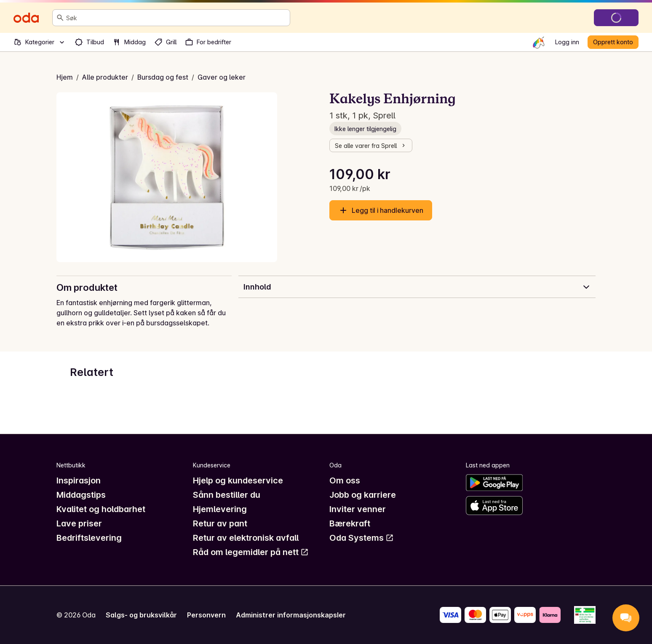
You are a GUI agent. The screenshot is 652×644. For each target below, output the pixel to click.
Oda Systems (362, 538)
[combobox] (176, 18)
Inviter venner (358, 509)
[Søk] (60, 18)
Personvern (206, 615)
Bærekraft (350, 523)
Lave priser (79, 523)
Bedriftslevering (89, 538)
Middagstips (81, 495)
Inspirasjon (79, 480)
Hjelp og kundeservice (238, 480)
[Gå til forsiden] (26, 18)
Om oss (345, 480)
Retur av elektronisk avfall (246, 538)
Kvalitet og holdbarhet (101, 509)
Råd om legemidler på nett (251, 552)
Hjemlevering (220, 509)
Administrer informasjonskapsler (291, 615)
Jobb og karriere (363, 495)
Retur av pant (220, 523)
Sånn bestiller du (227, 495)
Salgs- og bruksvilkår (141, 615)
